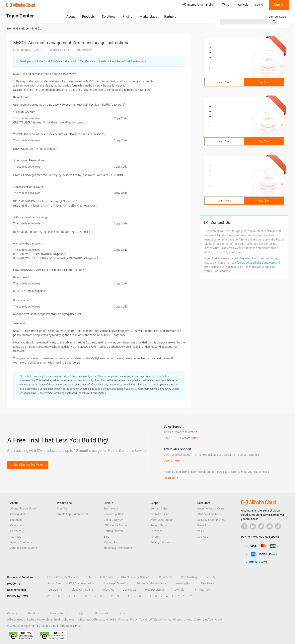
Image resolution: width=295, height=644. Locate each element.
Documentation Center (211, 508)
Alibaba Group (16, 620)
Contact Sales (277, 17)
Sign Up (279, 5)
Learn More (224, 82)
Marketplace (148, 17)
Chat (167, 438)
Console (243, 5)
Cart (226, 5)
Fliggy (134, 620)
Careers (12, 613)
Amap (168, 620)
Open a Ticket (172, 461)
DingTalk (208, 620)
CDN (88, 577)
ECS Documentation (82, 583)
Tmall (57, 620)
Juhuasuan (69, 620)
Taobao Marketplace (39, 620)
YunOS (143, 620)
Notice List (101, 613)
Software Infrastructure (151, 583)
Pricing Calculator (161, 542)
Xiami (198, 620)
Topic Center (55, 590)
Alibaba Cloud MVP (209, 514)
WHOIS (202, 531)
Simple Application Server (73, 514)
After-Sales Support (163, 520)
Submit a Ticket (160, 514)
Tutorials (179, 590)
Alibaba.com (100, 620)
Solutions (109, 17)
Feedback (156, 531)
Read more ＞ (139, 61)
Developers (130, 590)
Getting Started (113, 531)
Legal (81, 613)
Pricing (127, 17)
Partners (170, 17)
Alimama (123, 620)
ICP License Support (116, 525)
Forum (155, 537)
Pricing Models (19, 514)
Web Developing (155, 590)
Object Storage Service (135, 577)
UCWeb (178, 620)
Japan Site (54, 583)
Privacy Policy (58, 613)
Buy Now (264, 82)
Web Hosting (189, 577)
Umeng (188, 620)
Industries (108, 590)
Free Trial (63, 508)
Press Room (205, 525)
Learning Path (183, 583)
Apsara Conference (22, 542)
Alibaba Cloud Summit (24, 548)
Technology (111, 508)
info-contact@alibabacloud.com (254, 263)
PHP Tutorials (201, 590)
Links (122, 613)
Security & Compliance (211, 520)
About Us (33, 613)
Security (211, 577)
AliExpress (84, 620)
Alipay (219, 620)
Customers (17, 525)
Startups (16, 537)
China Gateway (113, 520)
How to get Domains (115, 583)
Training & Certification (118, 548)
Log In (259, 5)
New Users (208, 583)
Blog (106, 537)
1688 (113, 620)
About (71, 17)
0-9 (190, 596)
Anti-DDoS (106, 577)
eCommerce (165, 577)
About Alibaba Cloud (23, 508)
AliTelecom (156, 620)
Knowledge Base (114, 514)
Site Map (203, 537)
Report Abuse (159, 525)
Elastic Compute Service (62, 577)
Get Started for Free (28, 464)
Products (88, 17)
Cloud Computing (82, 590)
